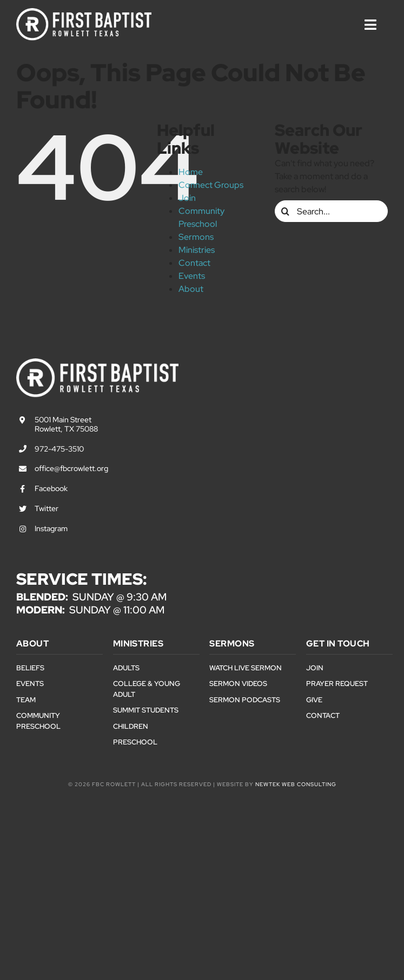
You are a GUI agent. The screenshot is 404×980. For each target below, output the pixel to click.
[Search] (286, 211)
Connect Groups (211, 185)
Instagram (51, 528)
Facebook (51, 488)
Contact (194, 263)
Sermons (196, 237)
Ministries (197, 250)
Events (192, 276)
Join (187, 198)
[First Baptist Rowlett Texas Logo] (84, 12)
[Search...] (331, 211)
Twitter (47, 508)
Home (191, 172)
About (191, 289)
